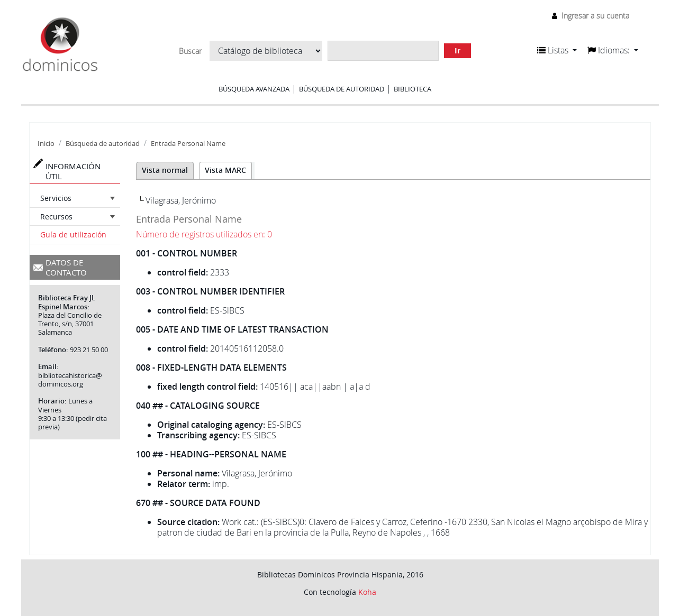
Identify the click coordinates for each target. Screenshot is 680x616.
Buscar (190, 51)
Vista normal (165, 170)
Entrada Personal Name (188, 144)
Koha (367, 592)
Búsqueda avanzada (254, 89)
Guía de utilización (73, 235)
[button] (557, 50)
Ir (457, 50)
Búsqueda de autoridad (342, 89)
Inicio (46, 144)
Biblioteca (412, 89)
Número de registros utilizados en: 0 (204, 234)
